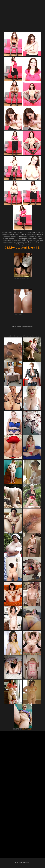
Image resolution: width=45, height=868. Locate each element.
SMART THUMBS (27, 729)
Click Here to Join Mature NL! (22, 247)
